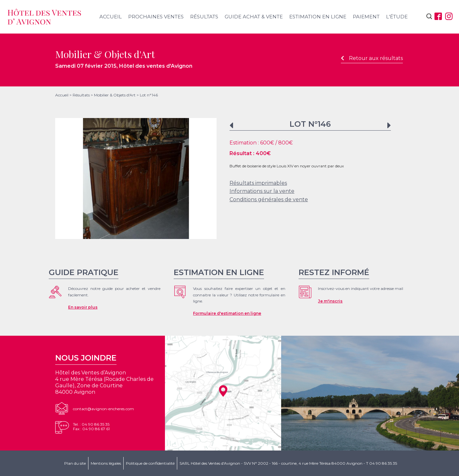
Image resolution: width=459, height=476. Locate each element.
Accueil (111, 17)
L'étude (397, 17)
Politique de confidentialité (150, 463)
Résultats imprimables (258, 183)
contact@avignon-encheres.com (103, 409)
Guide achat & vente (254, 17)
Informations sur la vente (262, 191)
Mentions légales (106, 463)
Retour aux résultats (372, 58)
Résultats (204, 17)
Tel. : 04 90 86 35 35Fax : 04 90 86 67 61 (91, 426)
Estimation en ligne (318, 17)
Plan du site (75, 463)
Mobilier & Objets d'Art (115, 95)
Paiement (366, 17)
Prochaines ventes (156, 17)
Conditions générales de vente (269, 199)
